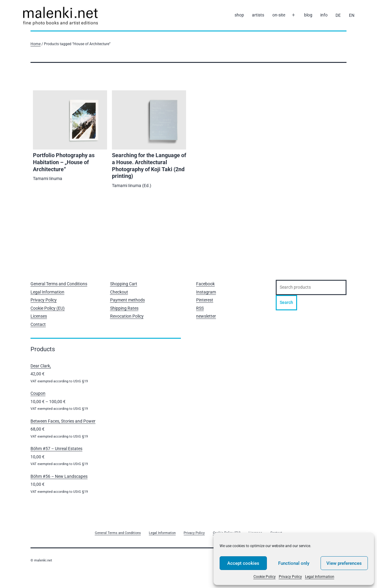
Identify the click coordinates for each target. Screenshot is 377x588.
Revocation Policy (127, 316)
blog (308, 15)
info (324, 15)
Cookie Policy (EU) (48, 308)
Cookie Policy (265, 577)
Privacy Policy (290, 577)
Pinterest (205, 300)
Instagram (206, 292)
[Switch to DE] (338, 15)
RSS (200, 308)
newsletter (206, 316)
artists (258, 15)
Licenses (39, 316)
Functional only (294, 563)
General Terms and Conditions (59, 284)
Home (36, 44)
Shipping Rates (124, 308)
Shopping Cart (124, 284)
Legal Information (320, 577)
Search (286, 302)
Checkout (119, 292)
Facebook (205, 284)
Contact (38, 324)
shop (239, 15)
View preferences (344, 563)
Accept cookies (243, 563)
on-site (279, 15)
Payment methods (127, 300)
